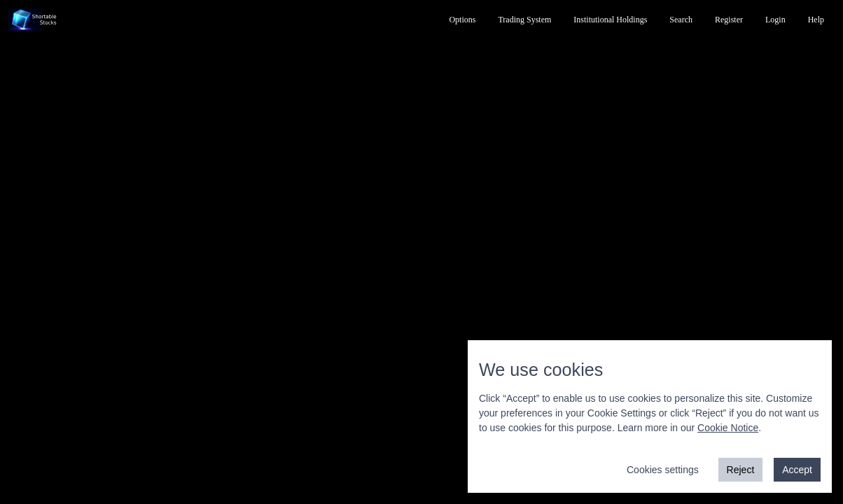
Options (462, 20)
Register (729, 20)
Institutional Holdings (610, 20)
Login (775, 20)
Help (816, 20)
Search (681, 20)
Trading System (524, 20)
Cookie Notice (728, 428)
